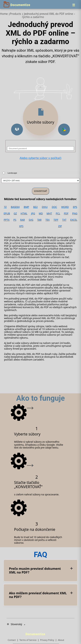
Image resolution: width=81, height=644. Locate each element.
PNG (75, 213)
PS (15, 220)
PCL (58, 213)
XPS (21, 226)
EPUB (7, 213)
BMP (26, 207)
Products (15, 14)
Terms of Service (28, 640)
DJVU (45, 207)
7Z (5, 207)
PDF (66, 213)
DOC (54, 207)
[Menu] (74, 5)
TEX (48, 220)
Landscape (12, 173)
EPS (75, 207)
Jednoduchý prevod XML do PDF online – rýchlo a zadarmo (49, 15)
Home (4, 14)
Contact (12, 640)
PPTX (7, 220)
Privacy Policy (47, 640)
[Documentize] (36, 633)
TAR (39, 220)
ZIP (60, 226)
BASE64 (15, 207)
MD (41, 213)
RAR (23, 220)
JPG (33, 213)
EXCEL (74, 220)
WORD (65, 207)
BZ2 (35, 207)
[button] (17, 129)
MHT (49, 213)
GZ (15, 213)
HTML (24, 213)
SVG (31, 220)
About (61, 640)
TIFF (56, 220)
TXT (64, 220)
